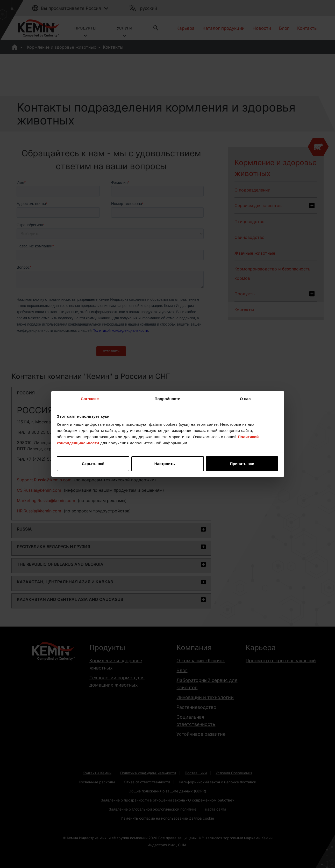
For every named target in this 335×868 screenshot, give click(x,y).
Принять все (242, 464)
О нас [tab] (245, 399)
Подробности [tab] (168, 399)
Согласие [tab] (90, 399)
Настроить (168, 464)
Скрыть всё (93, 464)
